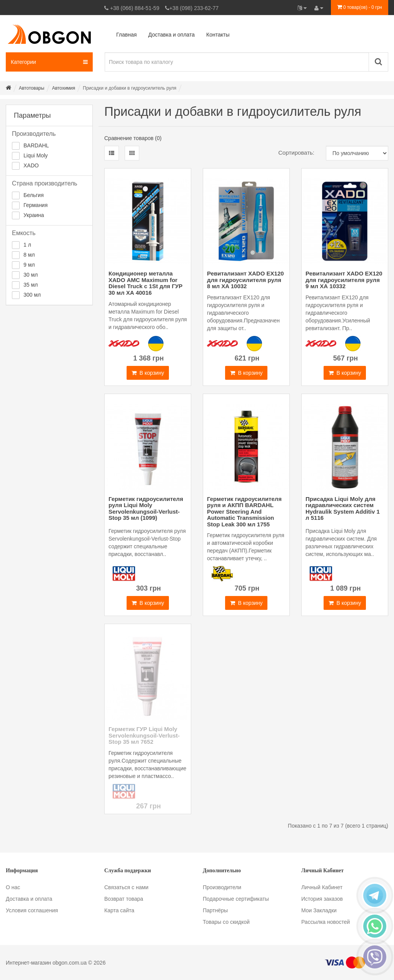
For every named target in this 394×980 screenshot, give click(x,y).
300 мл (32, 295)
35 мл (31, 285)
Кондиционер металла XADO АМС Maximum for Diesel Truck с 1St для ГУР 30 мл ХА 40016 (145, 283)
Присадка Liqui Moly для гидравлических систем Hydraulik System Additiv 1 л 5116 (343, 508)
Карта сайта (119, 910)
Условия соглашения (32, 910)
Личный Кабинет (322, 887)
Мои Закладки (319, 910)
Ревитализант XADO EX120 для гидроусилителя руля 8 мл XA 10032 (245, 280)
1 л (27, 245)
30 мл (31, 275)
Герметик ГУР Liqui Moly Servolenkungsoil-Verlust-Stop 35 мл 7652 (144, 735)
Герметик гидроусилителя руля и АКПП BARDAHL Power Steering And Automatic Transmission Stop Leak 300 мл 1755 (244, 512)
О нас (13, 887)
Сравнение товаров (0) (133, 138)
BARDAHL (36, 145)
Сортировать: (296, 153)
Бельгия (33, 195)
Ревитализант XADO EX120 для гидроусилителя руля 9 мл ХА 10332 (344, 280)
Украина (34, 215)
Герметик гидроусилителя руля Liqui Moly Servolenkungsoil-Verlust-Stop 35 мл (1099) (146, 508)
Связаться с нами (126, 887)
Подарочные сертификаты (236, 899)
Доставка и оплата (29, 899)
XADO (31, 165)
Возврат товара (124, 899)
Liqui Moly (36, 155)
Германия (36, 205)
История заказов (322, 899)
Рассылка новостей (326, 922)
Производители (222, 887)
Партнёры (215, 910)
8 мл (29, 255)
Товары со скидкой (226, 922)
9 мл (29, 265)
